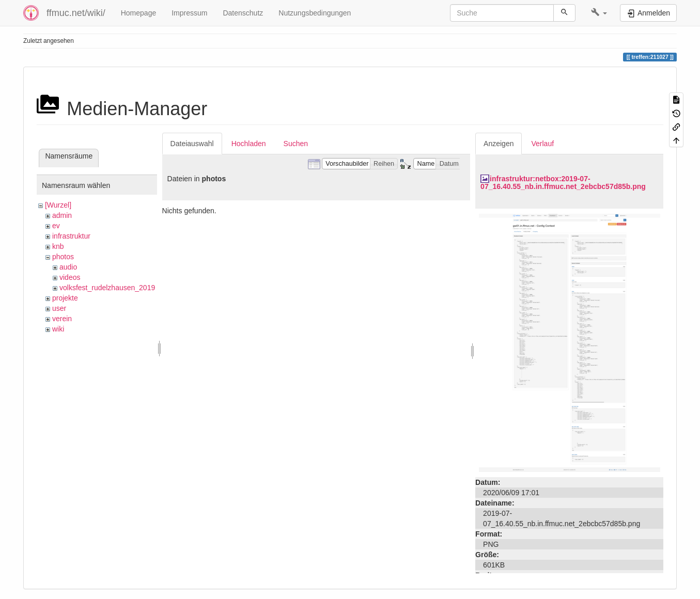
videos (70, 277)
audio (68, 267)
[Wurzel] (58, 205)
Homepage (139, 13)
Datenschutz (243, 13)
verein (62, 319)
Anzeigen (499, 144)
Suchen (296, 144)
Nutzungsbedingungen (315, 13)
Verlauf (542, 144)
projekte (65, 298)
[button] (599, 13)
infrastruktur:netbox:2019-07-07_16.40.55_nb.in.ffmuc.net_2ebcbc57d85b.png (563, 183)
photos (63, 257)
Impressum (189, 13)
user (59, 308)
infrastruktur (71, 236)
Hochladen (249, 144)
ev (56, 226)
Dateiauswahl (192, 144)
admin (62, 215)
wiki (58, 329)
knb (58, 246)
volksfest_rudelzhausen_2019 (107, 288)
